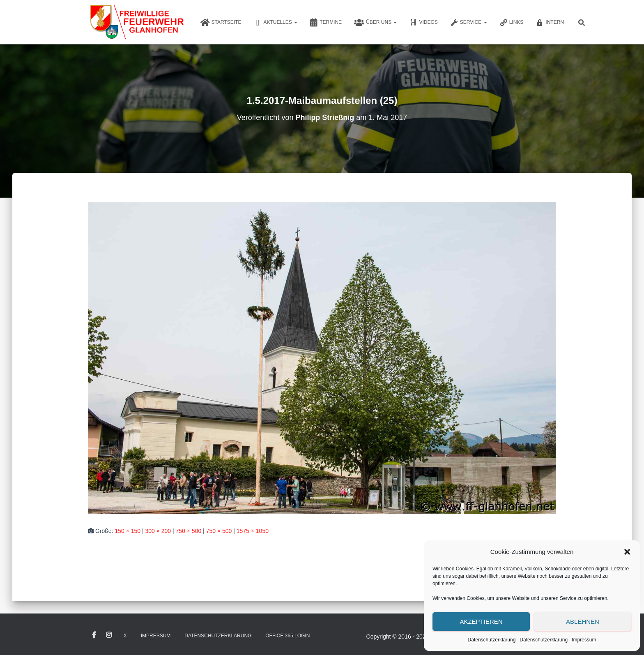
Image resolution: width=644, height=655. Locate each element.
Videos (423, 23)
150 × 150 (128, 531)
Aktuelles (275, 23)
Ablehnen (583, 622)
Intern (550, 23)
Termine (326, 23)
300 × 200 (158, 531)
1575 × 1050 (253, 531)
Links (512, 23)
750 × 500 (189, 531)
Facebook (94, 635)
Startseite (221, 23)
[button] (627, 552)
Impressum (584, 640)
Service (469, 23)
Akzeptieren (481, 622)
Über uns (375, 23)
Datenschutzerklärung (492, 640)
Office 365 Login (287, 636)
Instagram (109, 635)
